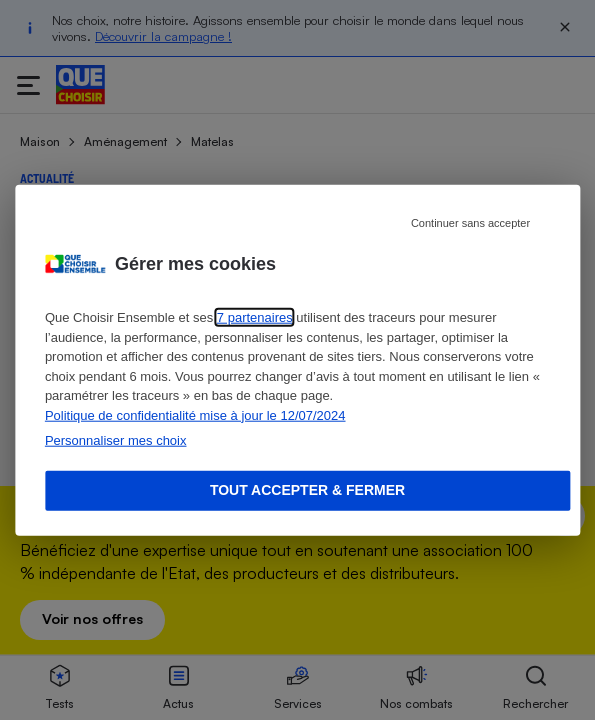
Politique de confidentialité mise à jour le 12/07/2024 (195, 414)
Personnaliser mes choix (116, 440)
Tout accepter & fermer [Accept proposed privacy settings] (307, 490)
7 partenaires (255, 317)
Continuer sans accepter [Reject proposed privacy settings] (470, 223)
